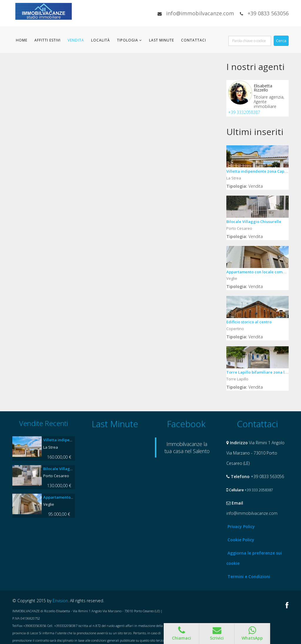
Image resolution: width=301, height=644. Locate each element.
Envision (60, 601)
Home (22, 40)
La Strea (234, 178)
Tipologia (128, 40)
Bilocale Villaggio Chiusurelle (254, 222)
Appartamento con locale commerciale (263, 272)
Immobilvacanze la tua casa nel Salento (187, 447)
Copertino (235, 329)
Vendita (76, 40)
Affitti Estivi (47, 40)
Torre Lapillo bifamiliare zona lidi (258, 372)
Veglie (232, 278)
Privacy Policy (241, 526)
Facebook (287, 605)
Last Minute (162, 40)
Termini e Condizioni (249, 576)
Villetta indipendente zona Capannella (262, 171)
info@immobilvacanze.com (200, 13)
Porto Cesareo (239, 228)
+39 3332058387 (244, 112)
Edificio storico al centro (249, 322)
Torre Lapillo (237, 379)
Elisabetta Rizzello (263, 88)
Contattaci (194, 40)
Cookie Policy (241, 540)
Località (101, 40)
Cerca (281, 41)
